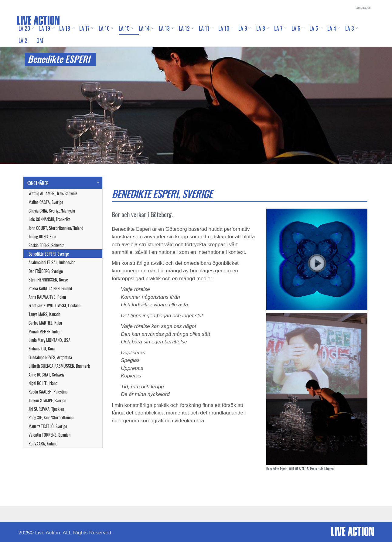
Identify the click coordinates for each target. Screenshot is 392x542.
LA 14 (144, 28)
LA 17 (84, 28)
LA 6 (296, 28)
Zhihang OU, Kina (42, 348)
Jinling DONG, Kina (42, 236)
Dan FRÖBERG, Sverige (46, 271)
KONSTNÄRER (37, 183)
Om (40, 40)
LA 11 (204, 28)
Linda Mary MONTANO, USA (49, 340)
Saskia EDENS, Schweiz (46, 245)
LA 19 (45, 28)
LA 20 (24, 28)
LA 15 (124, 28)
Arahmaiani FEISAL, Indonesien (52, 262)
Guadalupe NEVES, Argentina (50, 357)
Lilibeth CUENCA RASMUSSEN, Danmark (59, 366)
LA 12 (184, 28)
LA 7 (278, 28)
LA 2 (23, 40)
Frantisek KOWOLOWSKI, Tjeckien (55, 305)
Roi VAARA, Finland (43, 443)
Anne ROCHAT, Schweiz (46, 375)
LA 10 (224, 28)
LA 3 (350, 28)
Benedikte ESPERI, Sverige (49, 254)
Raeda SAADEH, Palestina (48, 392)
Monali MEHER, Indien (45, 331)
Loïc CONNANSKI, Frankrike (49, 219)
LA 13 (164, 28)
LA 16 (104, 28)
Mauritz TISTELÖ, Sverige (48, 426)
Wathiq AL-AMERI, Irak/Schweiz (53, 193)
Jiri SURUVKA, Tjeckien (46, 409)
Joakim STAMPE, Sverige (47, 400)
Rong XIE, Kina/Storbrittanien (51, 417)
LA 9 (243, 28)
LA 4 (332, 28)
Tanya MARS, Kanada (44, 314)
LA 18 (65, 28)
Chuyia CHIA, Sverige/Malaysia (52, 211)
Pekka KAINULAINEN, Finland (50, 288)
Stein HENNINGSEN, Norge (48, 280)
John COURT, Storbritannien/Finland (56, 228)
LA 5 (314, 28)
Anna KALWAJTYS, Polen (47, 297)
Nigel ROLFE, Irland (43, 383)
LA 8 (261, 28)
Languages (363, 8)
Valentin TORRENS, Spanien (49, 435)
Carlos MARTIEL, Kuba (45, 323)
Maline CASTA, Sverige (46, 202)
